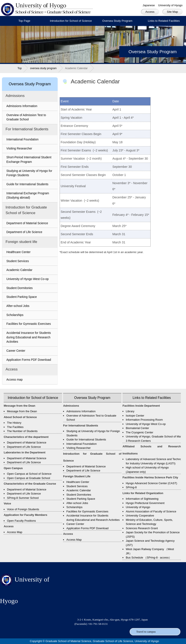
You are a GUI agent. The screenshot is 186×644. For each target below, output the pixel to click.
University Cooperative (140, 516)
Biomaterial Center (137, 428)
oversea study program (43, 68)
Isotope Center (135, 416)
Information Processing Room (144, 420)
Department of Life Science (24, 232)
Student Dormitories (20, 288)
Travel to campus (146, 632)
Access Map (15, 532)
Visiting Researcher (19, 149)
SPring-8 (131, 487)
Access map (15, 380)
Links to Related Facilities (152, 398)
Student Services (18, 261)
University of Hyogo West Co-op (28, 279)
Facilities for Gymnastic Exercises (29, 324)
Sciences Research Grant (142, 528)
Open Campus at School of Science (29, 474)
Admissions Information (22, 106)
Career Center (16, 351)
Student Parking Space (22, 297)
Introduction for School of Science (71, 21)
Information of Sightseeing (142, 499)
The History (14, 423)
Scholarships (15, 315)
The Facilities (15, 427)
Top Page (24, 21)
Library (130, 411)
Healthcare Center (19, 252)
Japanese (149, 5)
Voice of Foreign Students (23, 509)
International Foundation (22, 139)
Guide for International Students (27, 184)
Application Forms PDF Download (29, 360)
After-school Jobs (18, 306)
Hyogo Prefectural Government (145, 503)
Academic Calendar (19, 270)
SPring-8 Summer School (23, 498)
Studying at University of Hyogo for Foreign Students (29, 173)
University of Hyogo (170, 5)
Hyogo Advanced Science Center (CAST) (151, 483)
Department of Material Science (27, 223)
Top (20, 68)
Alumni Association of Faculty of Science (151, 511)
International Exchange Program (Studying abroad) (28, 196)
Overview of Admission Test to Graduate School (26, 117)
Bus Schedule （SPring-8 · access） (149, 558)
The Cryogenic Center (139, 432)
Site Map (172, 12)
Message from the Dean (22, 411)
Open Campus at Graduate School (28, 478)
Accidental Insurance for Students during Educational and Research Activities (29, 337)
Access (150, 12)
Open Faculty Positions (21, 521)
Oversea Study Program (117, 21)
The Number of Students (22, 431)
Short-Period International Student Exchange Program (29, 160)
